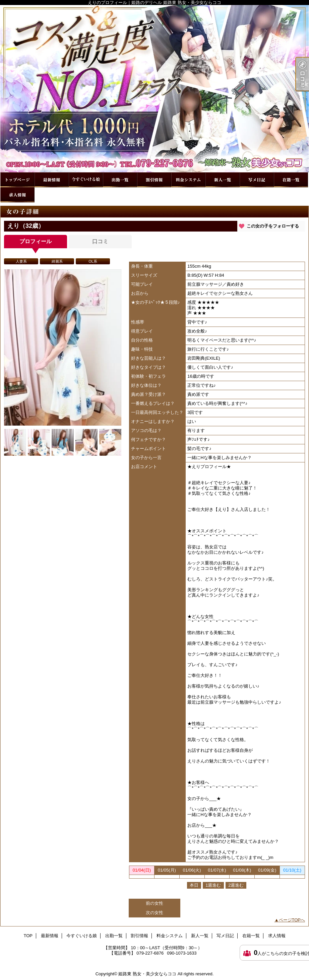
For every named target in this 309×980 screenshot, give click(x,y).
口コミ (100, 241)
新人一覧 (223, 180)
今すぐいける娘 (86, 180)
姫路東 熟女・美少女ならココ (147, 974)
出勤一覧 (120, 180)
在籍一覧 (291, 180)
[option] (63, 347)
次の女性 (154, 913)
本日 (194, 885)
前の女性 (154, 903)
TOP (17, 180)
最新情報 (52, 180)
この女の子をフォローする (273, 226)
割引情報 (154, 180)
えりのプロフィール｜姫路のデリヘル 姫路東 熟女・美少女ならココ (154, 89)
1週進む (213, 885)
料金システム (188, 180)
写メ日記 (257, 180)
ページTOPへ (292, 920)
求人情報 (17, 195)
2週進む (236, 885)
